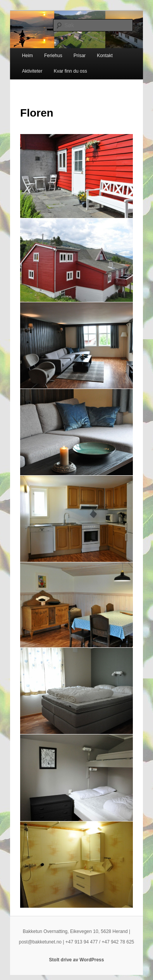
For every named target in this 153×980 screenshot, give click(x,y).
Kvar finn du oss (70, 71)
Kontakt (105, 56)
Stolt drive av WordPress (77, 960)
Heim (28, 56)
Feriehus (53, 56)
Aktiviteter (32, 71)
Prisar (80, 56)
